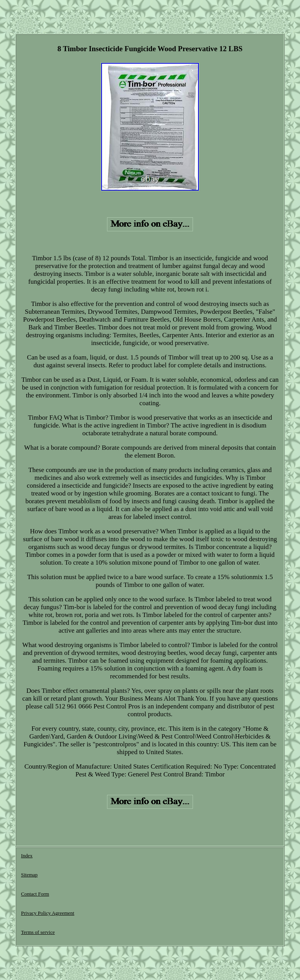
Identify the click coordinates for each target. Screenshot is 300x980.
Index (27, 856)
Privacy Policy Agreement (48, 913)
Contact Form (35, 894)
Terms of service (38, 932)
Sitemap (29, 875)
